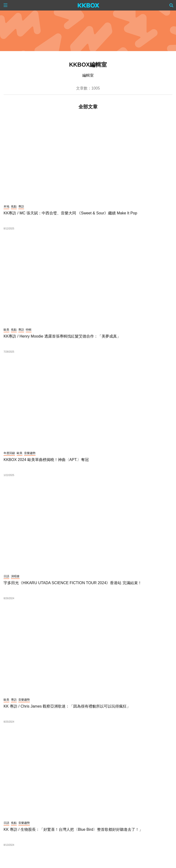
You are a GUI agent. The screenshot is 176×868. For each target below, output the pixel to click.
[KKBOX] (89, 5)
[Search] (171, 5)
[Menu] (5, 5)
